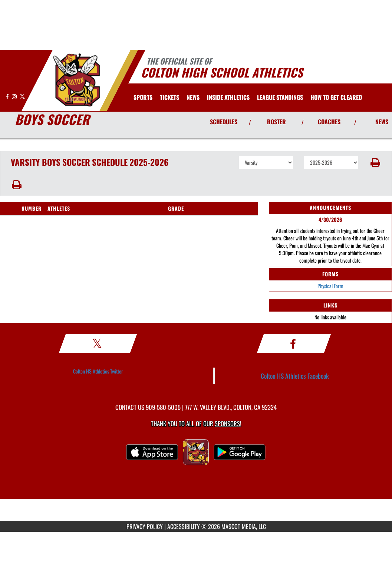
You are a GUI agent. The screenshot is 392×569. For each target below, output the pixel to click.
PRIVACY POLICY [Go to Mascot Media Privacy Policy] (145, 526)
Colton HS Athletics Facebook (295, 376)
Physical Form (330, 286)
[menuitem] (169, 97)
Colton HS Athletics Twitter (98, 371)
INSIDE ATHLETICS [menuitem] (228, 97)
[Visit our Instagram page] (15, 96)
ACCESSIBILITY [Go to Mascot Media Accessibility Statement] (184, 526)
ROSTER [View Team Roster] (276, 122)
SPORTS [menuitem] (143, 97)
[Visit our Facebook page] (8, 96)
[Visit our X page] (22, 96)
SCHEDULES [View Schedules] (224, 122)
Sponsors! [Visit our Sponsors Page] (228, 423)
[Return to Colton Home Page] (76, 80)
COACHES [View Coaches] (329, 122)
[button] (375, 162)
